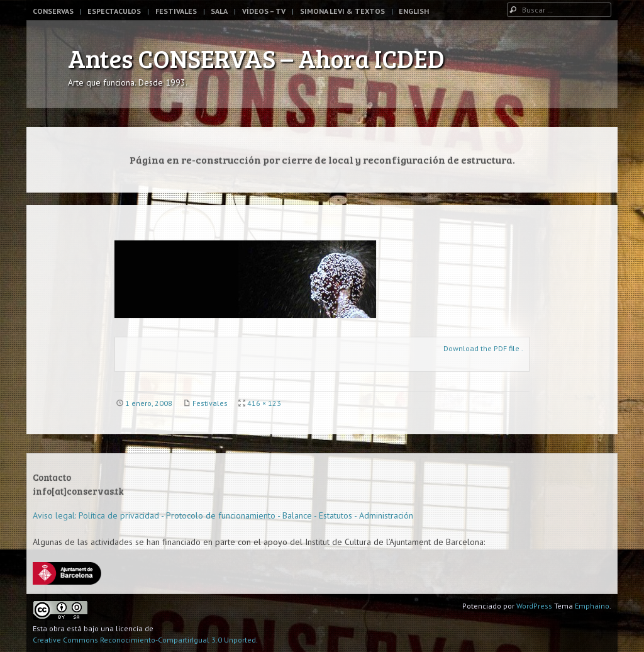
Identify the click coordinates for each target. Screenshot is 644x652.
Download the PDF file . (483, 348)
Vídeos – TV (264, 11)
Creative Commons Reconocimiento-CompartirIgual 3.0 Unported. (145, 640)
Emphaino (592, 606)
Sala (219, 11)
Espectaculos (114, 11)
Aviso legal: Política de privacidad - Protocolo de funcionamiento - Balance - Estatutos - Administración (223, 515)
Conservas (53, 11)
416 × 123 (264, 403)
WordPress (534, 606)
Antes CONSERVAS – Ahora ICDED (256, 58)
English (414, 11)
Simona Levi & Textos (342, 11)
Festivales (176, 11)
